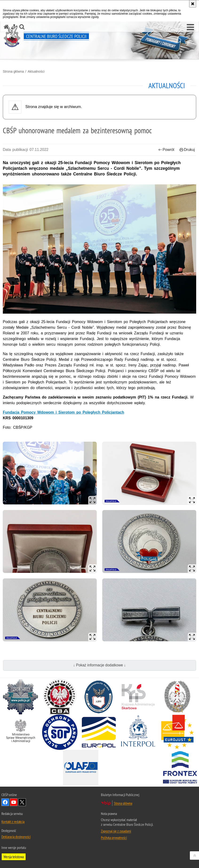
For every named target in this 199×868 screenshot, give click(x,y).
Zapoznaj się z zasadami (116, 831)
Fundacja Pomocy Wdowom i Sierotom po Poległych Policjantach (64, 412)
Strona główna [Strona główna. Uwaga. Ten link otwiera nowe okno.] (123, 803)
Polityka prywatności (114, 838)
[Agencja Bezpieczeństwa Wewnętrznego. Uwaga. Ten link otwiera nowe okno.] (99, 697)
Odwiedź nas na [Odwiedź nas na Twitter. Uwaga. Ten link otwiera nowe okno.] (22, 802)
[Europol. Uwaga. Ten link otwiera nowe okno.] (99, 732)
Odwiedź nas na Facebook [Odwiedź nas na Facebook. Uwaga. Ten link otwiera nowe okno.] (5, 802)
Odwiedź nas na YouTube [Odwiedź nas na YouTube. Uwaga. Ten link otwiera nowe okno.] (14, 802)
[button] (190, 27)
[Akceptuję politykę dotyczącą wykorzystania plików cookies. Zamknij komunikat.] (193, 4)
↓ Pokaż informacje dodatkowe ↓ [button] (99, 665)
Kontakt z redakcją (13, 822)
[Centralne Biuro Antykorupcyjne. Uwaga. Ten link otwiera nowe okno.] (60, 697)
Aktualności (36, 71)
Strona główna (13, 71)
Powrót (166, 150)
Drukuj (187, 150)
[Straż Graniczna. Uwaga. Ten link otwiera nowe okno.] (177, 697)
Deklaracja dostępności (16, 837)
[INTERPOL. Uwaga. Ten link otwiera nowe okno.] (138, 732)
